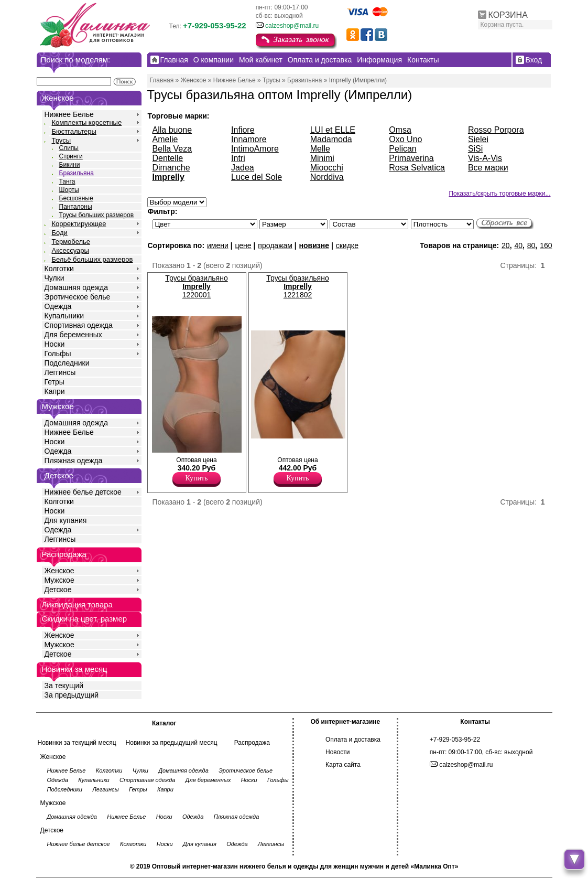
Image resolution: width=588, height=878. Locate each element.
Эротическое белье (78, 297)
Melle (320, 149)
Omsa (400, 130)
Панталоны (76, 207)
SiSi (475, 149)
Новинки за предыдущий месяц (172, 743)
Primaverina (411, 158)
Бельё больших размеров (92, 259)
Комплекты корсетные (87, 122)
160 (546, 245)
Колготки (59, 269)
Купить (197, 478)
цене (243, 245)
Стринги (71, 156)
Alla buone (172, 130)
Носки (55, 344)
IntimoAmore (255, 149)
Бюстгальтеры (74, 131)
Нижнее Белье (69, 114)
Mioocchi (327, 168)
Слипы (69, 148)
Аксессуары (70, 250)
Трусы (62, 140)
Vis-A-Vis (485, 158)
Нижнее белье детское (83, 492)
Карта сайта (343, 765)
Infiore (243, 130)
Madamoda (331, 139)
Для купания (66, 520)
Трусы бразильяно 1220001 (196, 286)
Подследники (67, 363)
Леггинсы (60, 372)
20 (506, 245)
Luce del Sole (257, 177)
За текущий (64, 686)
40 (518, 245)
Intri (238, 158)
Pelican (402, 149)
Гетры (55, 382)
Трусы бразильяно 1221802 (297, 286)
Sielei (478, 139)
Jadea (243, 168)
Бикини (70, 165)
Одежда (58, 306)
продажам (275, 245)
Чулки (55, 278)
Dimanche (171, 168)
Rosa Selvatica (417, 168)
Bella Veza (172, 149)
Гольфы (58, 354)
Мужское (59, 580)
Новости (337, 752)
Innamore (249, 139)
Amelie (165, 139)
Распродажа (252, 743)
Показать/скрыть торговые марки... (499, 194)
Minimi (322, 158)
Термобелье (71, 242)
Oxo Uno (405, 139)
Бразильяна (77, 173)
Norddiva (327, 177)
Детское (59, 475)
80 (531, 245)
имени (218, 245)
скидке (347, 245)
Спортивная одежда (79, 325)
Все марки (488, 168)
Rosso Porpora (496, 130)
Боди (60, 233)
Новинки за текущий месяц (77, 743)
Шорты (69, 190)
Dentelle (168, 158)
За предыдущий (72, 695)
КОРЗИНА (508, 15)
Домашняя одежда (76, 287)
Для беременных (73, 335)
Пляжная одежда (74, 461)
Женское (59, 571)
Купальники (64, 316)
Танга (67, 181)
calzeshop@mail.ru (292, 26)
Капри (55, 391)
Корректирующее (79, 224)
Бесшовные (76, 198)
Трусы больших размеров (97, 215)
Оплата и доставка (353, 740)
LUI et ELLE (333, 130)
